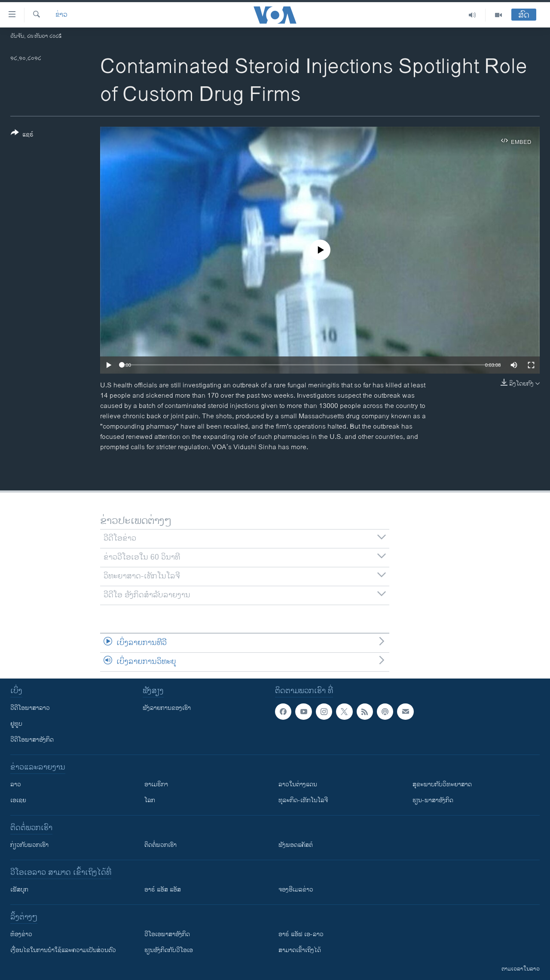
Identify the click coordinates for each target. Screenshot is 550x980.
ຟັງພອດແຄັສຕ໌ (296, 845)
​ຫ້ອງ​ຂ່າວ (21, 934)
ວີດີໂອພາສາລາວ (30, 708)
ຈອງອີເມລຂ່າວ (296, 890)
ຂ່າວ (61, 15)
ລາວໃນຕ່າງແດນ (298, 784)
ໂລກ (150, 800)
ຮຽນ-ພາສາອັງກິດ (433, 800)
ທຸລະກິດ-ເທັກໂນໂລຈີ (303, 800)
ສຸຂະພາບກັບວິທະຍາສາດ (442, 784)
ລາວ (16, 784)
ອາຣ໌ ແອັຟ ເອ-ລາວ (301, 934)
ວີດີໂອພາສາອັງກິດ (32, 740)
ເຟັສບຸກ (19, 890)
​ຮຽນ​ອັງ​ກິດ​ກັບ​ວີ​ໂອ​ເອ (169, 950)
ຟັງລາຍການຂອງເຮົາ (167, 708)
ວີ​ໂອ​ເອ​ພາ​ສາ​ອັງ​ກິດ (167, 934)
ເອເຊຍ (18, 800)
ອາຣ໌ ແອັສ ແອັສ (163, 890)
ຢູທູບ (16, 724)
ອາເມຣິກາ (156, 784)
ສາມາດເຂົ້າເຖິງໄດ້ (300, 950)
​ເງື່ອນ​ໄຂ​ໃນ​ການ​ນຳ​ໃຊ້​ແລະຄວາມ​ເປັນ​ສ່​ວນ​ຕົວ (63, 950)
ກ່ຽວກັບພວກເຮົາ (29, 845)
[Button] (22, 135)
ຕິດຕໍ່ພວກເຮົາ (160, 845)
